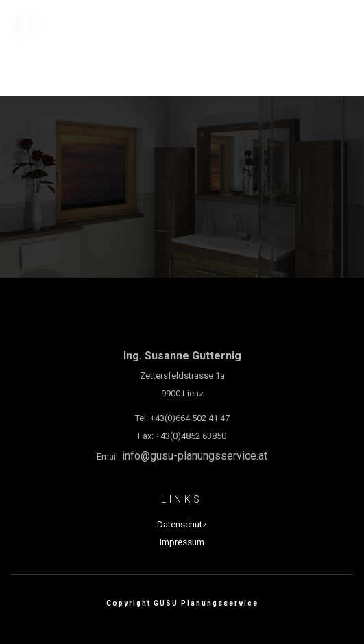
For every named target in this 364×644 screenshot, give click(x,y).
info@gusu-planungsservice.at (195, 456)
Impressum (182, 542)
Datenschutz (182, 524)
